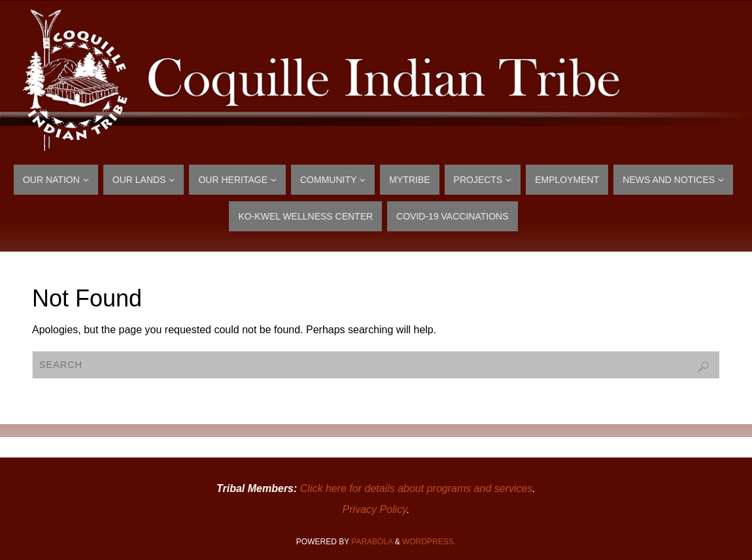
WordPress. (429, 542)
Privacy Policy (375, 509)
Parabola (372, 542)
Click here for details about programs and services (417, 488)
